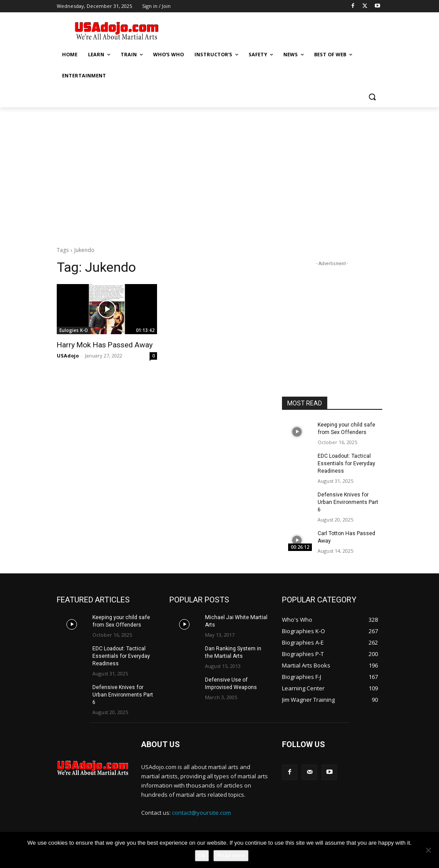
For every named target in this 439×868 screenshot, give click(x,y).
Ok (202, 855)
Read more (231, 855)
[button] (372, 97)
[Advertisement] (279, 29)
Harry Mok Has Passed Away (104, 345)
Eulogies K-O (74, 330)
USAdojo (68, 356)
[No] (428, 850)
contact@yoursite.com (201, 811)
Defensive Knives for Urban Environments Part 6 (348, 502)
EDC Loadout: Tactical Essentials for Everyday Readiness (346, 463)
